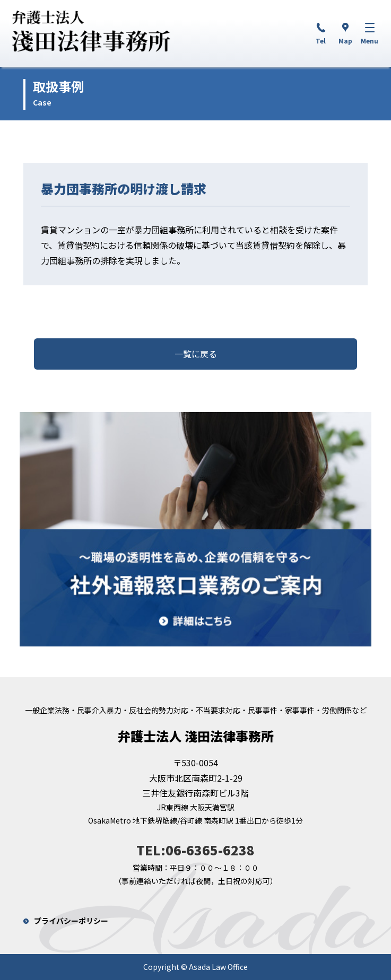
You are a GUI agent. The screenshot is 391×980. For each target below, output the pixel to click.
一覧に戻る (196, 354)
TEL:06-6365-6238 (195, 850)
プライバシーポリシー (71, 921)
